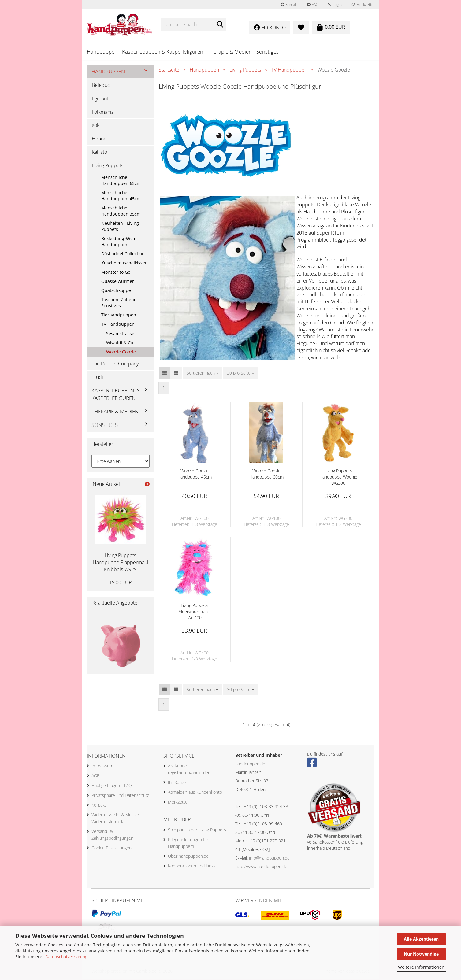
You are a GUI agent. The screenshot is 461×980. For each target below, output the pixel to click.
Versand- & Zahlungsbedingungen (112, 836)
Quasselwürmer (118, 282)
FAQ (313, 4)
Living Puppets (108, 166)
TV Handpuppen (118, 325)
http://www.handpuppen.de (261, 867)
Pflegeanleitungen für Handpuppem (188, 844)
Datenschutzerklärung (66, 957)
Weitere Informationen (421, 967)
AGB (96, 777)
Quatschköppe (116, 291)
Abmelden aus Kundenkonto (195, 793)
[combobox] (203, 374)
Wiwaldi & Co (120, 344)
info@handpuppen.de (269, 859)
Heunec (100, 140)
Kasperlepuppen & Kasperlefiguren (163, 52)
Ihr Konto (177, 784)
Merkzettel (363, 4)
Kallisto (99, 153)
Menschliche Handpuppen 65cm (121, 181)
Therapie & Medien (230, 52)
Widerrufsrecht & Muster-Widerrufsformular (116, 819)
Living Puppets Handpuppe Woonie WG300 (338, 478)
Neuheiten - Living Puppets (120, 227)
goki (96, 126)
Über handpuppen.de (188, 857)
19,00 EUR (121, 583)
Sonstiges (268, 52)
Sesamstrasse (120, 334)
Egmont (100, 99)
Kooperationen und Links (192, 867)
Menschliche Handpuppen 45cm (121, 196)
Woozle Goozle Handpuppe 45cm (195, 475)
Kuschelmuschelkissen (125, 264)
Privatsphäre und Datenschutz (120, 796)
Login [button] (335, 4)
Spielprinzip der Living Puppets (197, 831)
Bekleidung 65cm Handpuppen (119, 242)
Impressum (102, 767)
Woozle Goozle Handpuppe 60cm (266, 475)
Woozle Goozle (121, 353)
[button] (165, 374)
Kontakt (289, 4)
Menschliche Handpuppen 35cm (121, 212)
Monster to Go (116, 273)
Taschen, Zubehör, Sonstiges (120, 303)
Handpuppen (102, 52)
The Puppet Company (115, 364)
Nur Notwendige (421, 954)
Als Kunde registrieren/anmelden (189, 770)
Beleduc (101, 86)
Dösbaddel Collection (123, 255)
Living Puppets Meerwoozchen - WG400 (194, 612)
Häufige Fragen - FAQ (112, 787)
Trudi (97, 378)
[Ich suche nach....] (220, 25)
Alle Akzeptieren (421, 939)
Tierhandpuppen (119, 316)
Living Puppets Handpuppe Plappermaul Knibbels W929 (121, 564)
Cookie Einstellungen (112, 849)
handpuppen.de (250, 765)
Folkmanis (103, 113)
